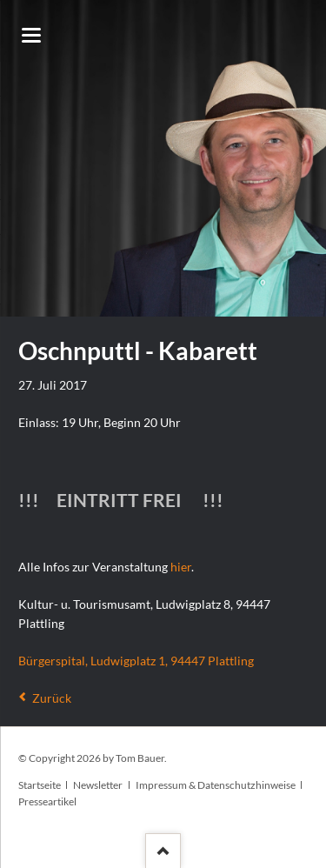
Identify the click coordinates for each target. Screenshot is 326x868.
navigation (31, 35)
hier (181, 567)
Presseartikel (47, 801)
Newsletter (98, 785)
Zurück (52, 698)
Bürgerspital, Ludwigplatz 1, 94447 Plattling (136, 661)
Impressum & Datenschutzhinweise (216, 785)
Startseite (40, 785)
